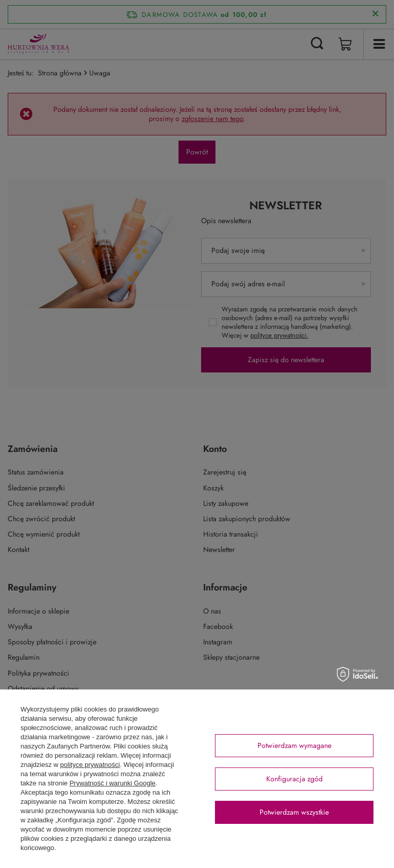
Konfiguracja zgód (294, 779)
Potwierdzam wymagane (294, 745)
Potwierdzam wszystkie (294, 812)
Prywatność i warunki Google (112, 783)
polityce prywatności (90, 765)
